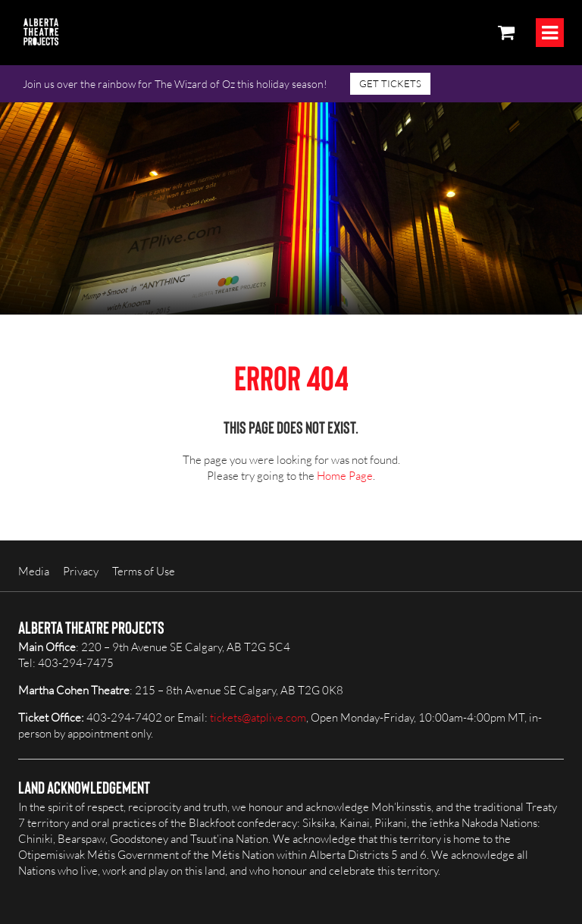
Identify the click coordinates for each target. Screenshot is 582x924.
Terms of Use (144, 571)
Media (34, 571)
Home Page (345, 476)
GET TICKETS (390, 83)
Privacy (81, 571)
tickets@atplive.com (258, 717)
